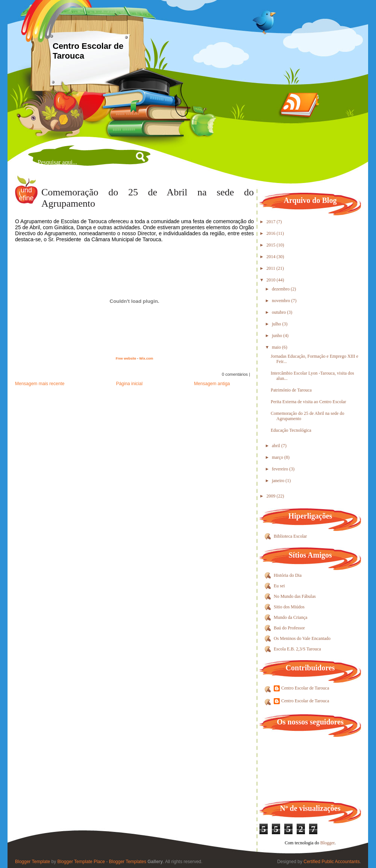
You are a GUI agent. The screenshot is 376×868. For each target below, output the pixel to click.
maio (277, 347)
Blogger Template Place (81, 862)
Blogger (327, 843)
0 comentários (235, 374)
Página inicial (129, 384)
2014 (272, 257)
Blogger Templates (128, 862)
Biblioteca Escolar (290, 536)
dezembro (281, 289)
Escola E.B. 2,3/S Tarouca (297, 649)
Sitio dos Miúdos (289, 607)
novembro (282, 301)
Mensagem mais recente (40, 384)
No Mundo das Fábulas (295, 596)
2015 (272, 245)
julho (277, 324)
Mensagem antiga (212, 384)
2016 (272, 233)
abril (277, 446)
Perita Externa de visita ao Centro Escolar (309, 402)
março (278, 457)
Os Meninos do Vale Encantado (302, 638)
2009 (272, 496)
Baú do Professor (289, 628)
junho (277, 336)
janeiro (279, 481)
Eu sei (279, 586)
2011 (272, 268)
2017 (272, 222)
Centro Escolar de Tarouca (305, 688)
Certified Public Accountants (331, 862)
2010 (272, 280)
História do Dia (288, 575)
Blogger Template (33, 862)
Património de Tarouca (291, 390)
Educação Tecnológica (291, 430)
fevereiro (280, 469)
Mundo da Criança (290, 617)
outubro (279, 312)
